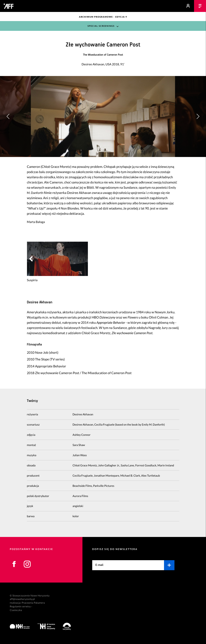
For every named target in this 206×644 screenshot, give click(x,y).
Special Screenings (101, 26)
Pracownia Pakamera (33, 603)
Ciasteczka (16, 610)
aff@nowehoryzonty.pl (22, 599)
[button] (198, 116)
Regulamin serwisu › (21, 607)
